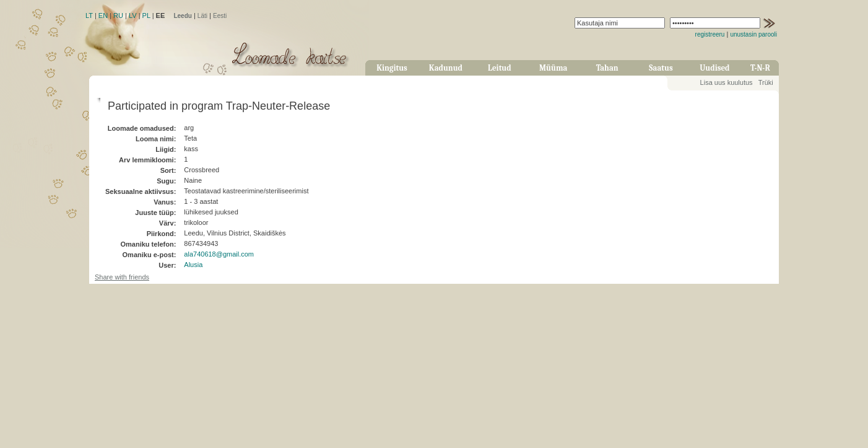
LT (89, 15)
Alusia (193, 265)
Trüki (766, 82)
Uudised (714, 68)
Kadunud (446, 68)
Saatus (661, 68)
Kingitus (392, 68)
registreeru (710, 34)
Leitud (500, 68)
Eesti (220, 16)
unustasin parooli (753, 34)
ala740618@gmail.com (219, 254)
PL (146, 15)
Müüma (553, 68)
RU (118, 15)
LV (133, 15)
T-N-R (760, 68)
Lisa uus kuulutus (727, 82)
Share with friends (122, 277)
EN (103, 15)
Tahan (607, 68)
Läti (202, 16)
